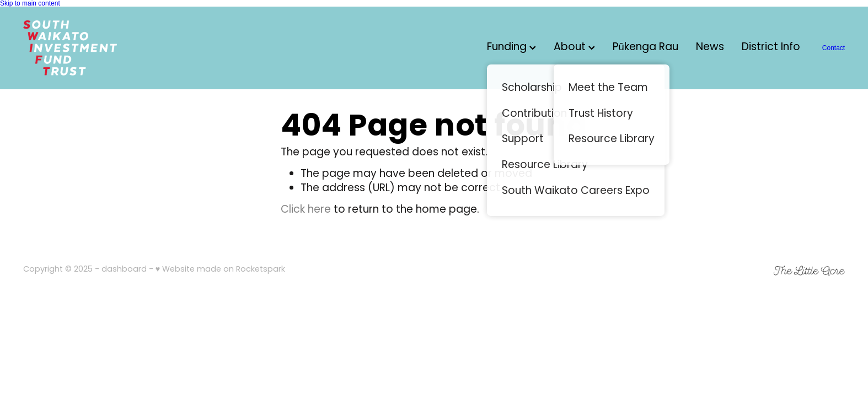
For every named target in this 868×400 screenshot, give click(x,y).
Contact (834, 48)
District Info (771, 48)
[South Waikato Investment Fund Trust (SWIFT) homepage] (105, 48)
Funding (511, 48)
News (710, 48)
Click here (306, 210)
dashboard (124, 270)
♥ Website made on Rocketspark (220, 270)
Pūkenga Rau (645, 48)
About (574, 48)
